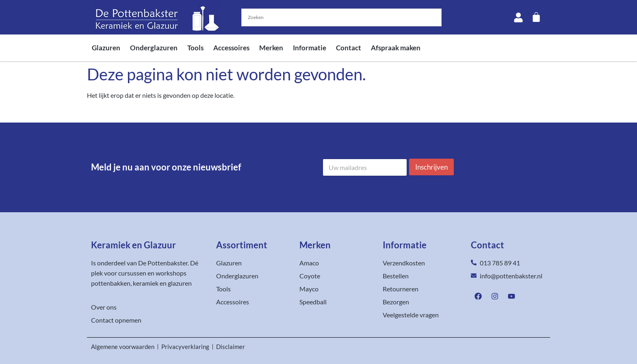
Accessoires (231, 48)
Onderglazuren (154, 48)
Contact (349, 48)
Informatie (310, 48)
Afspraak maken (396, 48)
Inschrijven (431, 167)
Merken (271, 48)
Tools (195, 48)
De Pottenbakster (163, 263)
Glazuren (106, 48)
